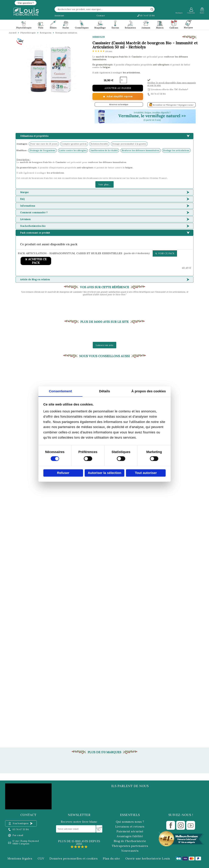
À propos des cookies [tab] (149, 391)
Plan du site (111, 858)
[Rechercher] (105, 9)
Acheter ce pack (36, 261)
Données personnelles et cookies (74, 858)
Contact (101, 16)
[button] (26, 3)
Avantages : (22, 144)
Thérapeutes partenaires (130, 846)
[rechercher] (152, 9)
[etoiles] (102, 51)
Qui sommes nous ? (130, 822)
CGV (41, 858)
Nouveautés (130, 851)
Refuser (63, 473)
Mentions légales (20, 858)
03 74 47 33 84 (146, 16)
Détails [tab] (104, 391)
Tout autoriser (146, 473)
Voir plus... (104, 184)
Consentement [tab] (60, 391)
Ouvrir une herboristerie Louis (148, 858)
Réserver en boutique (119, 104)
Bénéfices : (22, 150)
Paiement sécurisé (130, 831)
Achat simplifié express (118, 96)
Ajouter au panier (118, 88)
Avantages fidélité (130, 836)
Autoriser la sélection (104, 473)
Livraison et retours (130, 826)
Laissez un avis (105, 345)
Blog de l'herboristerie (130, 841)
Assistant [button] (59, 16)
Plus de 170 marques (105, 752)
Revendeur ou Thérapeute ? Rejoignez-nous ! (172, 104)
